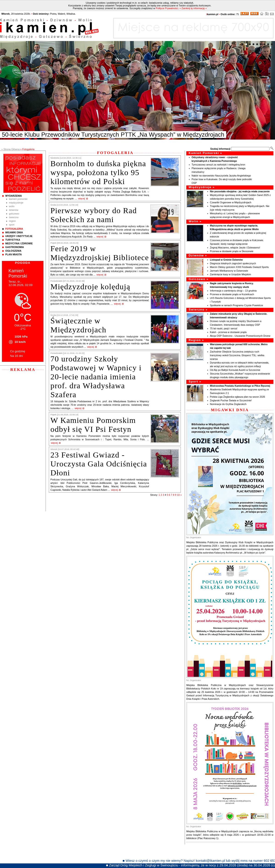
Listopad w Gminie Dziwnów (226, 260)
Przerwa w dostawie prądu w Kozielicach (232, 294)
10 (178, 495)
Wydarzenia (14, 196)
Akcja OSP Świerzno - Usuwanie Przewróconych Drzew (240, 336)
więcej (82, 198)
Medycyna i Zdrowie (19, 243)
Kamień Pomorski (18, 199)
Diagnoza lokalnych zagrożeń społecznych (233, 263)
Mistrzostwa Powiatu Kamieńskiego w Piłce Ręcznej (240, 386)
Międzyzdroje (16, 203)
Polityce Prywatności (167, 8)
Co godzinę (18, 351)
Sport (12, 225)
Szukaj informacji (220, 149)
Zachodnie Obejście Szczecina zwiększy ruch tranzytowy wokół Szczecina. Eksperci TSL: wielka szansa (237, 355)
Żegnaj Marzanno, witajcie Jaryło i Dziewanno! (235, 248)
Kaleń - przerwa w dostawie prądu (228, 332)
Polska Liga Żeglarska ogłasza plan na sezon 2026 (238, 397)
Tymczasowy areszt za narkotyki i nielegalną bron (218, 165)
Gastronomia (15, 247)
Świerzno (14, 217)
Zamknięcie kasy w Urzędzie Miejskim (230, 274)
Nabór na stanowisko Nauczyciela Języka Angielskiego (221, 176)
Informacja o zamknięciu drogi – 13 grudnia (233, 291)
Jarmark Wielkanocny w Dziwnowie (229, 271)
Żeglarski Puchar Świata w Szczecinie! (231, 400)
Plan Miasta (14, 254)
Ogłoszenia (13, 251)
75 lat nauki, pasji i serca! (224, 328)
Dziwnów (14, 210)
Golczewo (14, 214)
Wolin (12, 206)
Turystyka (13, 240)
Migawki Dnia (14, 232)
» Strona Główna (10, 149)
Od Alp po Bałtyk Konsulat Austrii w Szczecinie (235, 370)
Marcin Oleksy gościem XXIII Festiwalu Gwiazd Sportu (239, 267)
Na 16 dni (16, 356)
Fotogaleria (14, 229)
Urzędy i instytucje (19, 236)
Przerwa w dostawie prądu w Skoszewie (232, 251)
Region (12, 221)
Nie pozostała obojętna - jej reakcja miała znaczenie (240, 191)
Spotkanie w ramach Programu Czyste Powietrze (236, 305)
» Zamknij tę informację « (193, 8)
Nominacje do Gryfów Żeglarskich (228, 404)
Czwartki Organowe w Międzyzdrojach (231, 202)
